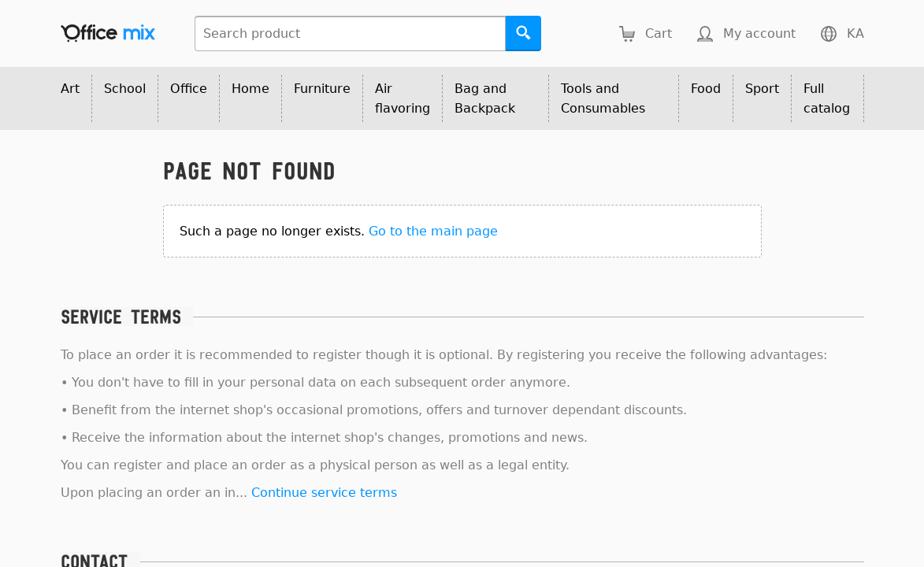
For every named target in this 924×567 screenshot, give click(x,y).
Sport (762, 89)
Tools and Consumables (603, 98)
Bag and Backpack (485, 98)
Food (706, 89)
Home (250, 89)
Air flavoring (403, 98)
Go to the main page (433, 231)
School (125, 89)
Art (70, 89)
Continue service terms (324, 493)
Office (189, 89)
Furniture (322, 89)
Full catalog (827, 98)
